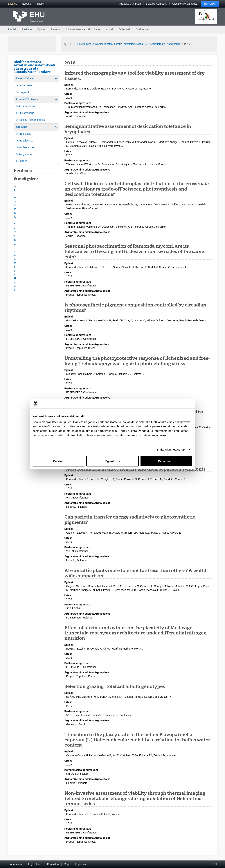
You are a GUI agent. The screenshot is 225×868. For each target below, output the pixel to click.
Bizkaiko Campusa (156, 4)
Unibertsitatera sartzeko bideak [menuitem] (83, 29)
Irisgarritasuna (15, 864)
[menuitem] (13, 4)
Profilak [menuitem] (12, 29)
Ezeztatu (59, 461)
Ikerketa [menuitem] (55, 29)
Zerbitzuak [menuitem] (124, 29)
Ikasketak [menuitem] (27, 29)
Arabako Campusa (130, 4)
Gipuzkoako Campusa (185, 4)
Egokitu (113, 461)
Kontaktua (53, 864)
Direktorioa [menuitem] (142, 29)
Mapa (67, 864)
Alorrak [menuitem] (109, 29)
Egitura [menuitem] (41, 29)
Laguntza (81, 864)
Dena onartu (166, 461)
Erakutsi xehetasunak (171, 449)
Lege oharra (35, 864)
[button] (15, 238)
